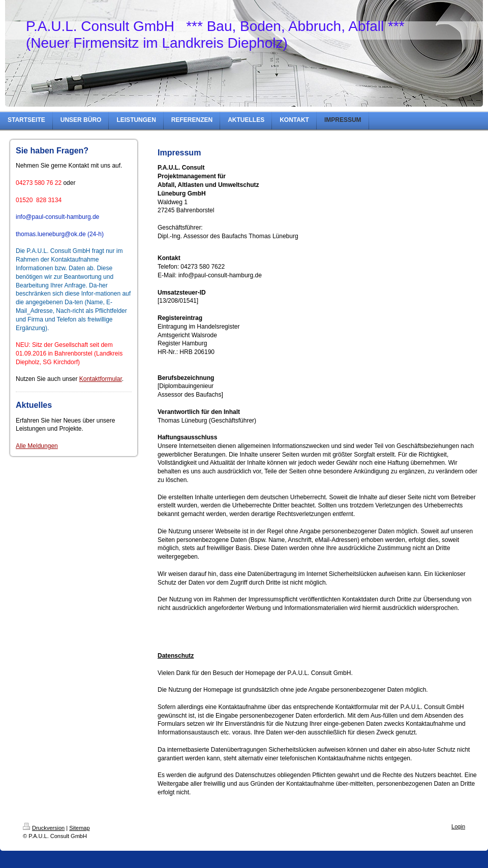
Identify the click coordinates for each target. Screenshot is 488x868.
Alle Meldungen (37, 446)
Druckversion (44, 828)
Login (458, 826)
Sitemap (79, 828)
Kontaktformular (101, 379)
